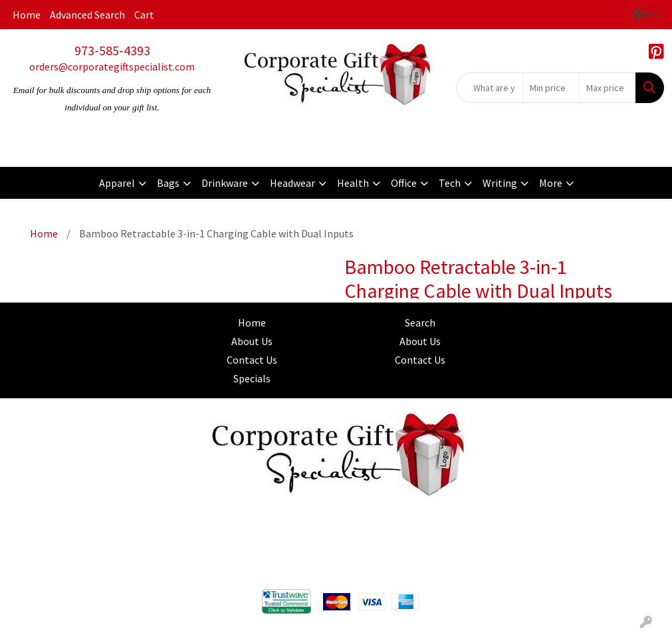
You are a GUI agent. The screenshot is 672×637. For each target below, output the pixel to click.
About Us (252, 341)
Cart (144, 15)
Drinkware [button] (225, 183)
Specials (252, 378)
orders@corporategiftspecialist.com (112, 66)
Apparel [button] (117, 183)
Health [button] (353, 183)
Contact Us (252, 360)
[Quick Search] (490, 88)
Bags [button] (168, 183)
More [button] (551, 183)
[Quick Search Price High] (608, 88)
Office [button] (404, 183)
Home (27, 15)
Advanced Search (87, 15)
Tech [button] (450, 183)
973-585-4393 (112, 50)
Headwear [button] (292, 183)
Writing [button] (500, 183)
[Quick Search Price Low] (551, 88)
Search (420, 322)
